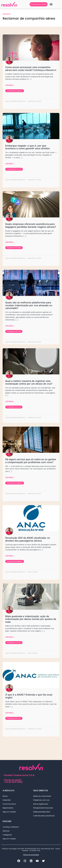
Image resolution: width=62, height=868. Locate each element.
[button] (51, 4)
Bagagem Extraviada (14, 248)
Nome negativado (41, 804)
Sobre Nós (7, 800)
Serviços (7, 831)
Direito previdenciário (42, 812)
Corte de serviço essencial (44, 816)
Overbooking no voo (14, 169)
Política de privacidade (31, 855)
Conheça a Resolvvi (11, 827)
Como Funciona (9, 804)
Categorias (8, 835)
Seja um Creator (9, 812)
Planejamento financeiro (43, 808)
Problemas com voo (14, 331)
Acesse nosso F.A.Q (24, 775)
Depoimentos (8, 808)
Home (5, 796)
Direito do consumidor (42, 796)
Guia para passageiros (15, 91)
